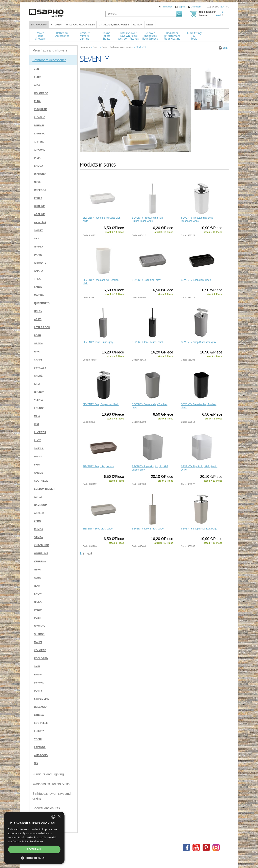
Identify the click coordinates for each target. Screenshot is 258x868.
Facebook (186, 847)
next (89, 553)
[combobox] (53, 817)
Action (138, 25)
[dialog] (34, 838)
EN (223, 7)
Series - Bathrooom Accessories (117, 47)
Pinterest (206, 847)
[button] (34, 858)
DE (218, 7)
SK (213, 7)
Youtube (196, 847)
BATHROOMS (39, 25)
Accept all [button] (34, 849)
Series (96, 47)
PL (227, 7)
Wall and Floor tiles (80, 25)
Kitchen (56, 25)
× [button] (59, 817)
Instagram (216, 847)
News (150, 25)
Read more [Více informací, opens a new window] (36, 841)
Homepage (167, 7)
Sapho (182, 7)
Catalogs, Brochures (114, 25)
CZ (208, 7)
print (225, 48)
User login (196, 7)
